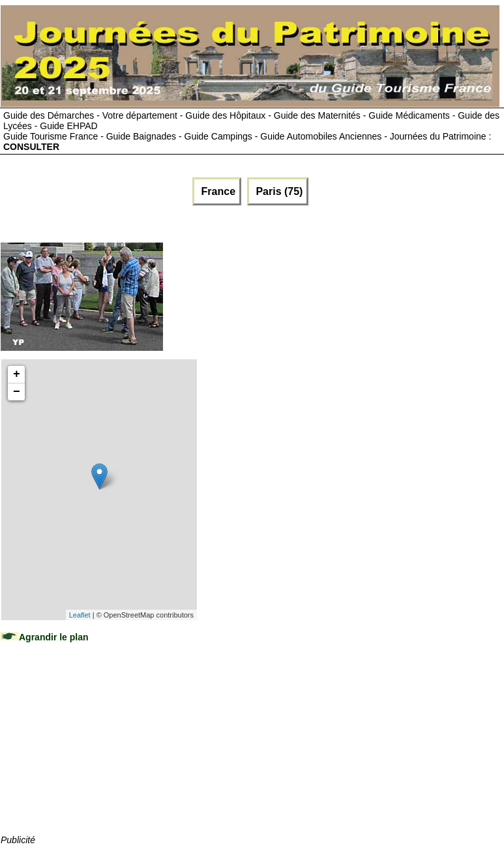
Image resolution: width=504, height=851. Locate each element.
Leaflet (80, 615)
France (217, 191)
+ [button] (17, 374)
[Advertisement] (98, 751)
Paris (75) (278, 191)
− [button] (17, 392)
